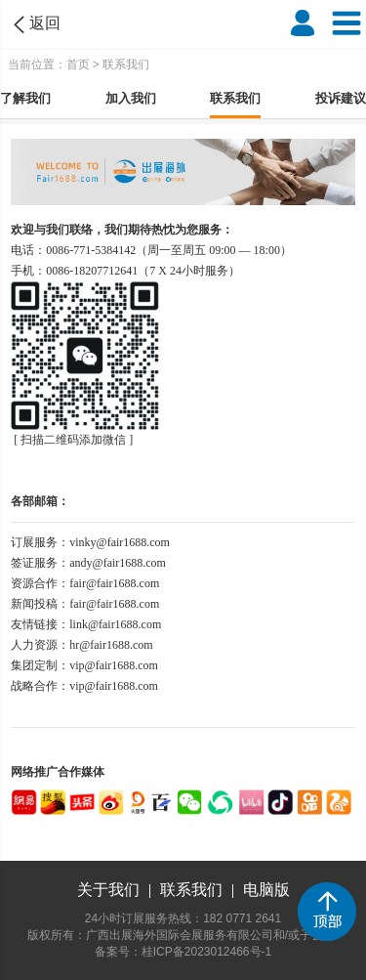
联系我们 (235, 98)
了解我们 (25, 98)
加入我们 (131, 98)
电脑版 (266, 890)
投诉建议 (341, 98)
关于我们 (108, 890)
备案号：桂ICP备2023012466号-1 (183, 952)
